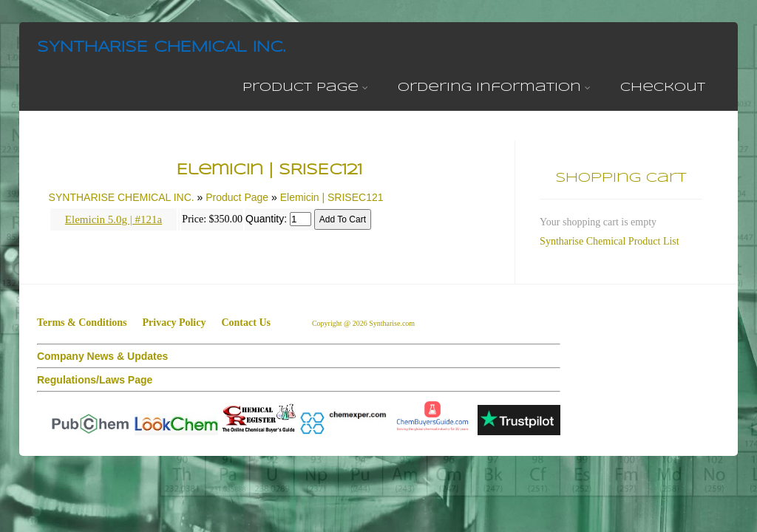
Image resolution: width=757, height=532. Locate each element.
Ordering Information (494, 88)
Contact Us (246, 323)
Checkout (663, 88)
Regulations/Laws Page (95, 380)
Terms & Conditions (82, 323)
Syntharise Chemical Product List (610, 241)
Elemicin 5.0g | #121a (113, 219)
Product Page (305, 88)
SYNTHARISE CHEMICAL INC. (161, 48)
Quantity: (266, 219)
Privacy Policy (174, 323)
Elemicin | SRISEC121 (332, 197)
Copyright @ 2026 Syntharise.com (364, 323)
